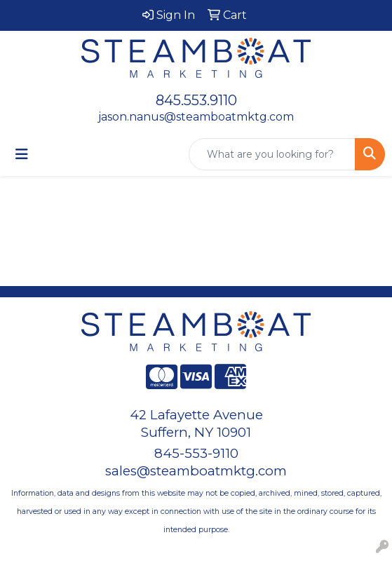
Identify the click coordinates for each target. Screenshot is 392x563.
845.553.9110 (196, 100)
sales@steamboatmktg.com (196, 471)
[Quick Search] (272, 154)
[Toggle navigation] (22, 154)
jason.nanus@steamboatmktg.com (196, 117)
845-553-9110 (196, 453)
